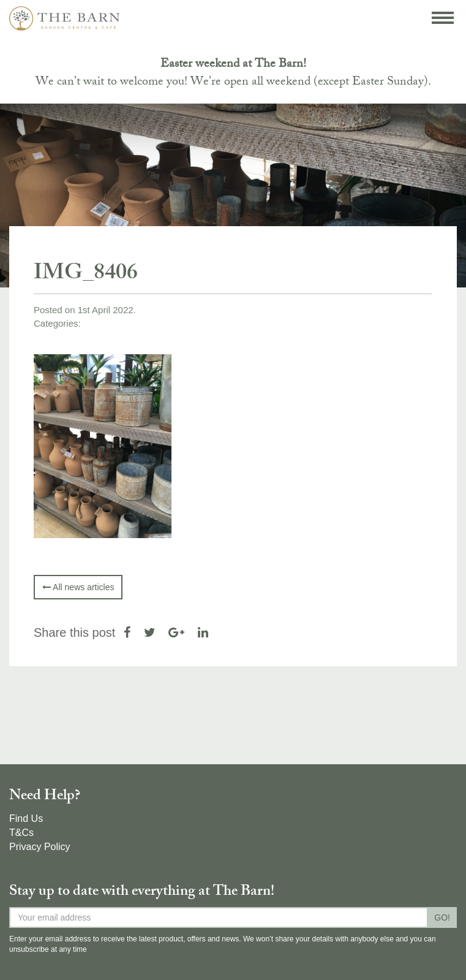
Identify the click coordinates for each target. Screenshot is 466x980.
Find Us (26, 819)
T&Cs (21, 833)
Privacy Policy (40, 847)
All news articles (78, 587)
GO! (442, 917)
